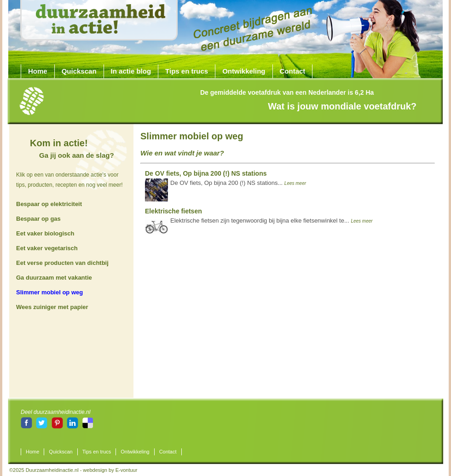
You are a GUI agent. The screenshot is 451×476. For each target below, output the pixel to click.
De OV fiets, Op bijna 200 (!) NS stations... (225, 180)
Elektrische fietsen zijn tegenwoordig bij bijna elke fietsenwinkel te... (259, 218)
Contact (293, 71)
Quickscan (79, 71)
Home (38, 71)
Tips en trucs (187, 71)
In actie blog (131, 71)
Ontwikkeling (244, 71)
